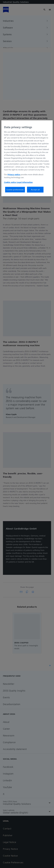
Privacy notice (14, 174)
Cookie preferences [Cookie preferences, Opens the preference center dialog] (15, 190)
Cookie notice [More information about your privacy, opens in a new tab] (10, 182)
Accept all (35, 190)
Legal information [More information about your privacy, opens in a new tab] (25, 182)
